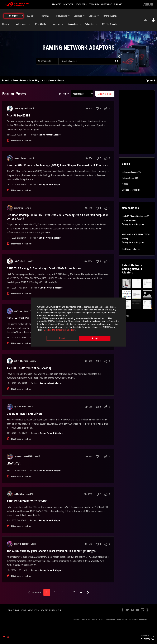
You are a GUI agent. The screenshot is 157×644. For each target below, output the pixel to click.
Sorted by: (64, 94)
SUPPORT (118, 4)
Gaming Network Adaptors (50, 135)
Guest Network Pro (18, 318)
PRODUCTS (57, 4)
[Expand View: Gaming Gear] (80, 24)
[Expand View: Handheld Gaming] (120, 16)
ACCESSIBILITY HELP (51, 610)
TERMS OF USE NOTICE (81, 619)
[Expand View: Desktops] (84, 16)
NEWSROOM (33, 610)
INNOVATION (68, 4)
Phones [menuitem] (5, 24)
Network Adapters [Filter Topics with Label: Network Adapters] (129, 172)
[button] (126, 284)
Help (145, 20)
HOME (23, 610)
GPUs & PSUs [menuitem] (40, 24)
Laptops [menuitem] (92, 16)
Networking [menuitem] (90, 24)
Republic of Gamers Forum (14, 80)
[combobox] (90, 61)
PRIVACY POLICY (98, 619)
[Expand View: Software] (52, 16)
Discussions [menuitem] (62, 16)
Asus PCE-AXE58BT (18, 115)
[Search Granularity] (47, 61)
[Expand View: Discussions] (69, 16)
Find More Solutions (131, 249)
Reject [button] (62, 338)
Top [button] (7, 637)
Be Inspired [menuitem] (14, 16)
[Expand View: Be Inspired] (22, 16)
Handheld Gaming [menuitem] (110, 16)
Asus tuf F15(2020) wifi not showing (29, 368)
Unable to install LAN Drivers (25, 414)
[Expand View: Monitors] (63, 24)
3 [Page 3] (63, 592)
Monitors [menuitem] (57, 24)
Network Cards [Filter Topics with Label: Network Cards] (128, 178)
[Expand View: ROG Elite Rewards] (119, 24)
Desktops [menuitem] (78, 16)
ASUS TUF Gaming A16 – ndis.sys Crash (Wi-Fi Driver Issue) (44, 268)
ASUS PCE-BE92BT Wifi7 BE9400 (27, 501)
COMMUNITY (94, 4)
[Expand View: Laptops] (98, 16)
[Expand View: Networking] (97, 24)
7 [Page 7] (74, 592)
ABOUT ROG (13, 610)
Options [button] (149, 80)
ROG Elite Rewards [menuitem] (109, 24)
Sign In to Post (105, 94)
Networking (34, 80)
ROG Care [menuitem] (31, 16)
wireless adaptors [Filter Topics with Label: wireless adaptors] (129, 190)
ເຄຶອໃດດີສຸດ (14, 463)
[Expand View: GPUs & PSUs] (48, 24)
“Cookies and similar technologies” (59, 330)
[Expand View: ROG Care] (37, 16)
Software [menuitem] (45, 16)
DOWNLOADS (81, 4)
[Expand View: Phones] (11, 24)
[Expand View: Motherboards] (30, 24)
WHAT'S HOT (106, 4)
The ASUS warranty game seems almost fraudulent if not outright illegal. (51, 551)
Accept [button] (95, 338)
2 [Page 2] (55, 592)
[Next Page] (85, 593)
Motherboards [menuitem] (22, 24)
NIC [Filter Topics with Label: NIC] (123, 184)
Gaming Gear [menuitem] (73, 24)
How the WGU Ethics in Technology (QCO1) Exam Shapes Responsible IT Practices (57, 165)
